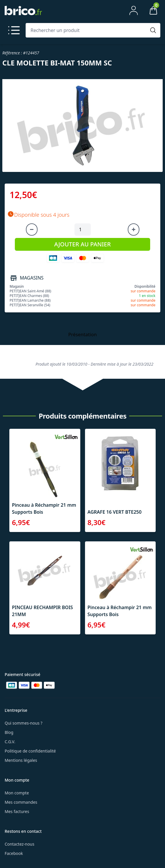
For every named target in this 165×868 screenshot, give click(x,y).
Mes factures (17, 811)
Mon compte (17, 793)
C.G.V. (10, 742)
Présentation (83, 335)
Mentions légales (21, 760)
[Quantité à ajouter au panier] (83, 230)
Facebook (14, 853)
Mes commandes (21, 802)
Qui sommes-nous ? (24, 723)
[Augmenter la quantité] (134, 230)
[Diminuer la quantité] (32, 230)
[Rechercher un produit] (87, 30)
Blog (9, 732)
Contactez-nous (19, 844)
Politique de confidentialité (30, 751)
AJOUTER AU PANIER (82, 244)
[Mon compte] (134, 10)
